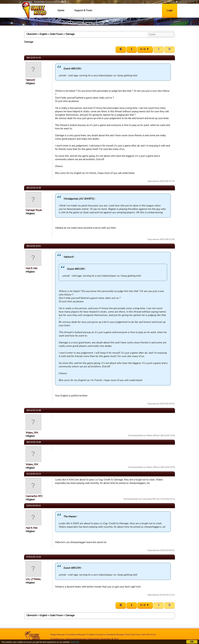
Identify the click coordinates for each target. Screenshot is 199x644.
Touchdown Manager (76, 635)
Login (170, 10)
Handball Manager (116, 635)
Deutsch (170, 2)
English (43, 34)
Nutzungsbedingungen (76, 639)
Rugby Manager (58, 635)
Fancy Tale (141, 635)
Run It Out (151, 635)
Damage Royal (34, 210)
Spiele (61, 10)
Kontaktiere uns (58, 639)
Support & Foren (83, 10)
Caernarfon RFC (34, 496)
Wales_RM (32, 433)
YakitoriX (30, 80)
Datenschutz (93, 639)
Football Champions (96, 635)
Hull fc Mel (31, 268)
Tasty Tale (130, 635)
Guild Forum (56, 34)
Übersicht (32, 34)
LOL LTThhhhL (33, 579)
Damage (70, 34)
